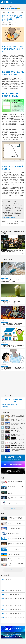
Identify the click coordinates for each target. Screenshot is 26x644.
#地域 (4, 402)
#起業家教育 (5, 407)
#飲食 (17, 404)
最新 (22, 13)
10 (20, 583)
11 (22, 583)
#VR (18, 402)
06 (14, 583)
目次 (4, 13)
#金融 (21, 399)
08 (17, 583)
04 (10, 579)
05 (12, 583)
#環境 (14, 402)
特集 (11, 6)
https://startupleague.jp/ (9, 217)
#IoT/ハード (8, 399)
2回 (13, 13)
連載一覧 (13, 570)
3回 (18, 13)
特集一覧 (13, 508)
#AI (3, 399)
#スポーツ (9, 402)
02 (7, 579)
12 (24, 583)
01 (5, 579)
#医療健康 (15, 399)
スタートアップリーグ (19, 6)
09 (19, 583)
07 (15, 583)
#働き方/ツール (6, 404)
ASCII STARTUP (4, 6)
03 (8, 579)
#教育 (13, 404)
